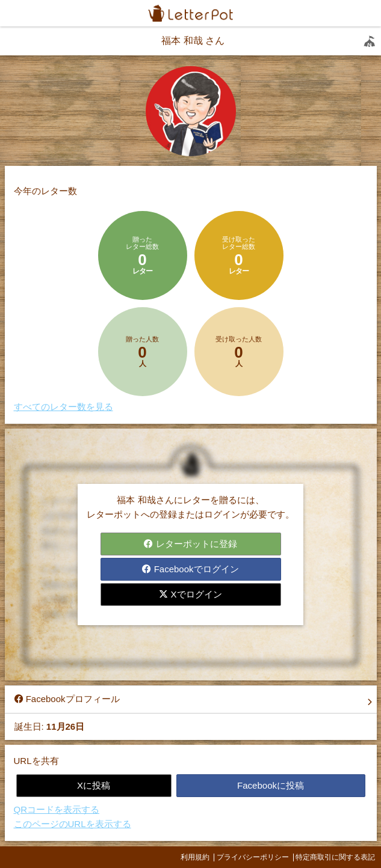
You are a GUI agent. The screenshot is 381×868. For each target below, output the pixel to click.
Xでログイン (190, 594)
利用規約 (195, 857)
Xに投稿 (94, 785)
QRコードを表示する (57, 809)
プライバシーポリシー (253, 857)
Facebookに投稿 (271, 785)
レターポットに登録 (190, 544)
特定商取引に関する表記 (335, 857)
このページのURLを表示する (73, 824)
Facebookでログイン (190, 569)
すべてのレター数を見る (63, 407)
